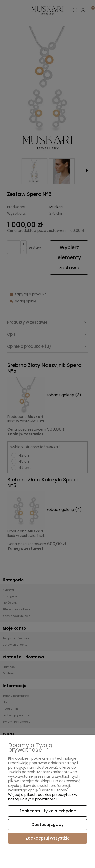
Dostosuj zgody (48, 824)
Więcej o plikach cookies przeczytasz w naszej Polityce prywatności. (43, 797)
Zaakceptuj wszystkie (48, 838)
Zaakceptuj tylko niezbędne (48, 811)
